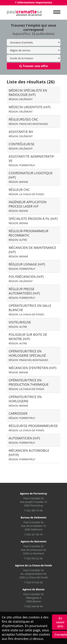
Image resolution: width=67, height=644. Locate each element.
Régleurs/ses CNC (28, 121)
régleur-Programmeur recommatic (29, 235)
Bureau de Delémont (33, 517)
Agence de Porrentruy (33, 493)
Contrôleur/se (22, 146)
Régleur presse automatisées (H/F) (24, 293)
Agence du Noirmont (33, 541)
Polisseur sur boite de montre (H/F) (28, 339)
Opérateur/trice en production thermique (29, 384)
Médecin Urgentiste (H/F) (30, 109)
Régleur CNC (27, 192)
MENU (57, 12)
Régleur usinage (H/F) (27, 266)
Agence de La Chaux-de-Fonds (33, 565)
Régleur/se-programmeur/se (33, 428)
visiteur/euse (20, 324)
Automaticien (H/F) (24, 440)
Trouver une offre (34, 66)
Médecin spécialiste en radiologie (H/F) (28, 95)
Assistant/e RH (21, 134)
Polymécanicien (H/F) (26, 279)
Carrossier (22, 415)
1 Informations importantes (34, 2)
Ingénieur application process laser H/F (28, 206)
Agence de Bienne (34, 589)
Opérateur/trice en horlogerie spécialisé (28, 355)
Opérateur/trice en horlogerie (25, 401)
